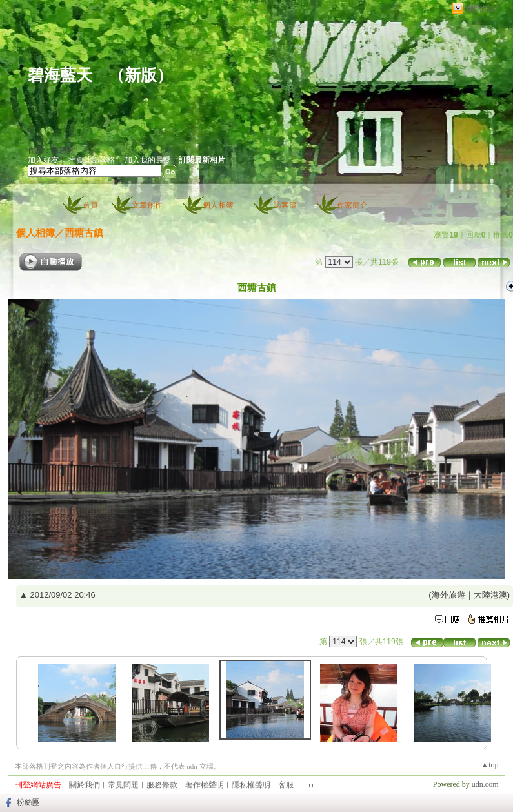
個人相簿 (218, 205)
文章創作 (147, 205)
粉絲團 (28, 802)
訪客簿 (285, 205)
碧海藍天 (60, 75)
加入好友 (43, 160)
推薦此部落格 (92, 160)
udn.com (485, 784)
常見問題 (123, 785)
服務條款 (162, 785)
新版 (141, 75)
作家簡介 (352, 205)
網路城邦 (482, 9)
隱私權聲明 (251, 785)
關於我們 (85, 785)
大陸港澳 (490, 595)
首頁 (90, 205)
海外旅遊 (448, 595)
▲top (489, 765)
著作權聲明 (205, 785)
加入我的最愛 (148, 160)
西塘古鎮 (84, 233)
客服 (286, 785)
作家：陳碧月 (51, 150)
